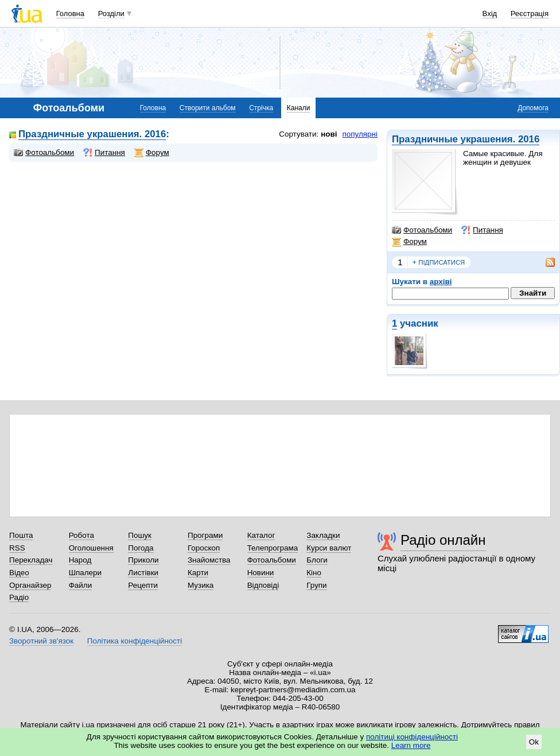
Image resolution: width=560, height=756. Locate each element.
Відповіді (263, 585)
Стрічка (261, 108)
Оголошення (91, 548)
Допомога (533, 108)
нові (329, 134)
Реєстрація (530, 13)
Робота (81, 535)
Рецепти (143, 585)
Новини (261, 573)
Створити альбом (208, 108)
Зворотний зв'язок (41, 641)
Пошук (140, 535)
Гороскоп (204, 548)
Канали (299, 108)
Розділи (111, 13)
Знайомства (209, 560)
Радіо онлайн (443, 540)
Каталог (261, 535)
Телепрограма (273, 548)
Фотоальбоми (422, 230)
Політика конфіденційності (135, 641)
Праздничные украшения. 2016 (466, 139)
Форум (409, 242)
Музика (201, 585)
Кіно (314, 573)
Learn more (411, 745)
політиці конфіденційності (412, 737)
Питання (482, 230)
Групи (316, 585)
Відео (19, 573)
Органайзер (30, 585)
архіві (441, 282)
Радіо (19, 597)
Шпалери (85, 573)
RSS (17, 548)
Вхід (490, 13)
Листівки (143, 573)
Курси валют (329, 548)
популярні (360, 134)
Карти (198, 573)
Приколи (143, 560)
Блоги (317, 560)
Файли (81, 585)
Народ (80, 560)
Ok (534, 742)
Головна (70, 13)
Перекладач (31, 560)
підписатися (439, 262)
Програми (205, 535)
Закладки (323, 535)
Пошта (21, 535)
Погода (141, 548)
